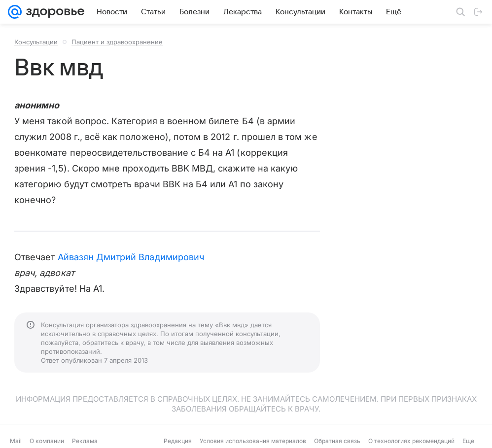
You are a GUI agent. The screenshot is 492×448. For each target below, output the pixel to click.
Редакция (178, 441)
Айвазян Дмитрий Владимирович (131, 257)
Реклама (85, 441)
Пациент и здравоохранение (117, 42)
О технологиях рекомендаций (411, 441)
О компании (47, 441)
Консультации (36, 42)
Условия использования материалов (253, 441)
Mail (16, 441)
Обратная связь (337, 441)
